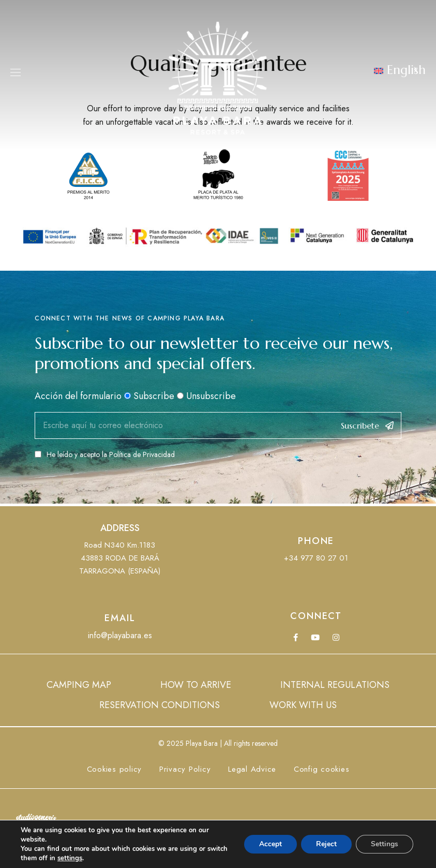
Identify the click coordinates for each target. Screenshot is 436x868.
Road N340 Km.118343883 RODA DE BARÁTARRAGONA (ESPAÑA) (120, 558)
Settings (384, 844)
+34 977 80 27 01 (316, 558)
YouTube (315, 637)
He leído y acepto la (105, 454)
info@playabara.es (120, 635)
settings (92, 858)
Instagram (336, 637)
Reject (325, 844)
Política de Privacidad (142, 454)
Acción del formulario (78, 396)
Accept (268, 844)
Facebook (296, 637)
